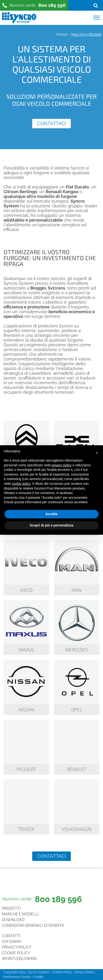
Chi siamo (12, 942)
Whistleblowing (19, 959)
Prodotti (11, 908)
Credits (38, 977)
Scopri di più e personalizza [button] (51, 525)
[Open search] (96, 5)
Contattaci (51, 124)
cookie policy (21, 484)
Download (13, 920)
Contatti (11, 936)
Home (62, 34)
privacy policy (62, 465)
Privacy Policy (17, 947)
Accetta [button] (51, 514)
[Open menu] (97, 18)
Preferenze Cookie (17, 977)
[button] (97, 453)
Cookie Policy (16, 953)
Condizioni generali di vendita (33, 925)
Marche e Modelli (20, 914)
